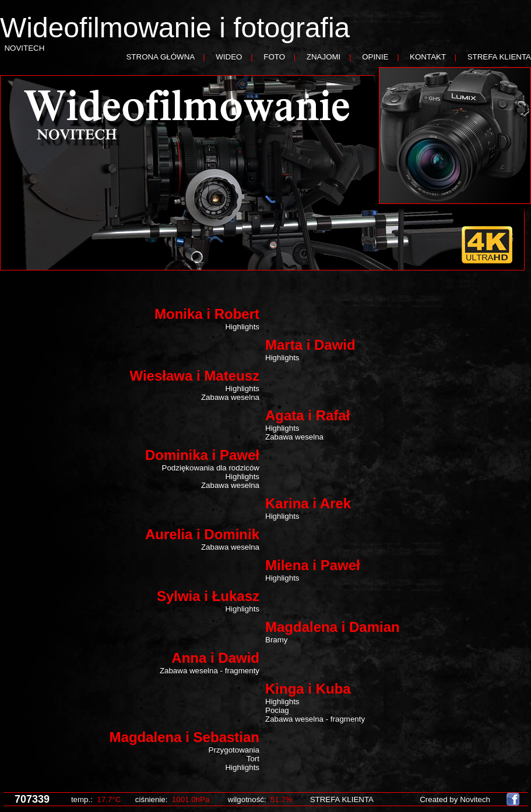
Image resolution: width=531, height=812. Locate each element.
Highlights (242, 327)
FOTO (274, 57)
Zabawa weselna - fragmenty (210, 671)
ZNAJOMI (324, 57)
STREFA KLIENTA (499, 57)
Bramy (277, 640)
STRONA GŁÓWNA (160, 57)
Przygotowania (234, 750)
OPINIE (375, 57)
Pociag (277, 710)
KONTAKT (428, 57)
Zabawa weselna (230, 397)
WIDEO (229, 57)
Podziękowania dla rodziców (211, 468)
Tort (253, 759)
